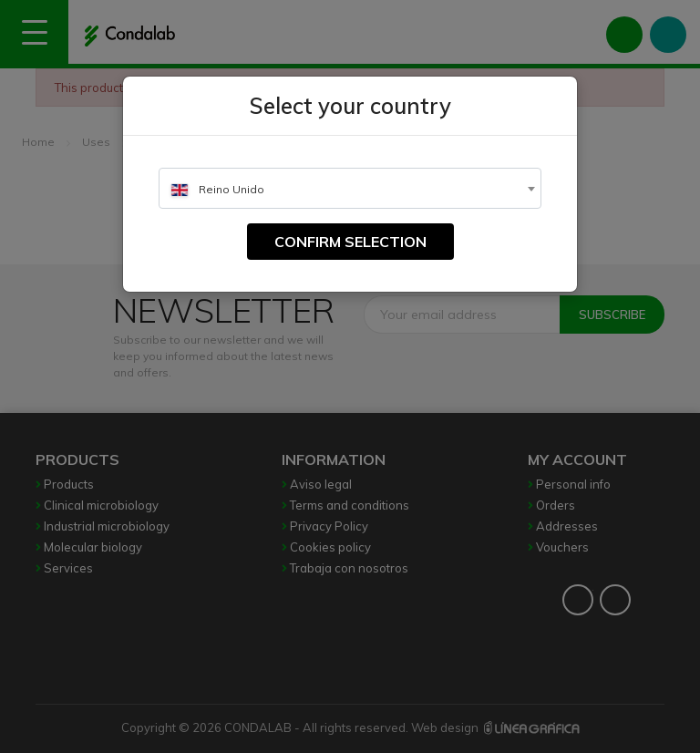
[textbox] (350, 189)
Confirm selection (350, 242)
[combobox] (350, 188)
